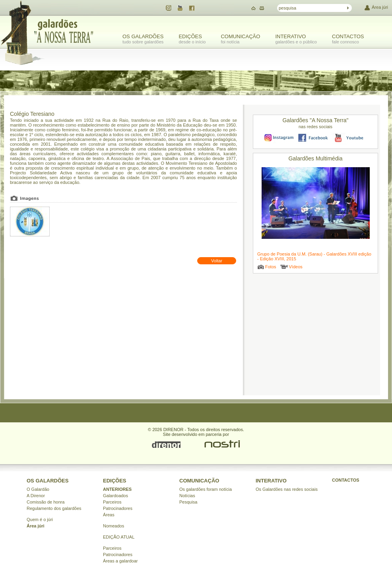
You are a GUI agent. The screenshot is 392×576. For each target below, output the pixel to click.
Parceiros (112, 502)
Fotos (271, 267)
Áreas (109, 515)
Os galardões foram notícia (206, 489)
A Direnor (36, 496)
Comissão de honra (46, 502)
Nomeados (114, 526)
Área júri (380, 7)
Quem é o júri (40, 519)
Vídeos (296, 267)
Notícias (187, 496)
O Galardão (38, 489)
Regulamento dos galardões (54, 508)
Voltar (217, 261)
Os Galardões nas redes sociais (287, 489)
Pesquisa (188, 502)
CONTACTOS (346, 480)
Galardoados (115, 496)
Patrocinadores (118, 508)
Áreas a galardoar (120, 561)
